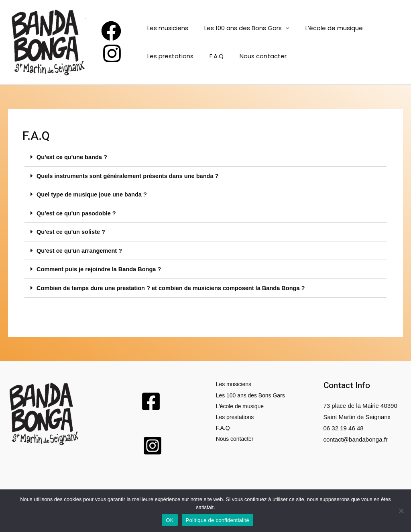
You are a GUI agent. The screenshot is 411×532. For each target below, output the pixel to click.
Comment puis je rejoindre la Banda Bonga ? (101, 268)
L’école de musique (326, 28)
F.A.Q (213, 56)
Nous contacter (255, 56)
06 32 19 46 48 (344, 426)
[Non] (401, 511)
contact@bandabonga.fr (356, 437)
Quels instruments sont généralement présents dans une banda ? (130, 175)
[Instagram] (112, 53)
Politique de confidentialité (218, 520)
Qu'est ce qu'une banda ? (73, 157)
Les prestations (170, 56)
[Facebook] (111, 31)
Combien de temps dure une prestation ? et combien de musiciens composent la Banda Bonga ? (175, 286)
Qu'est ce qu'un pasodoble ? (77, 212)
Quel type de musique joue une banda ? (93, 194)
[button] (205, 157)
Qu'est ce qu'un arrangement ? (81, 249)
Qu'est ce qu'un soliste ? (72, 231)
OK (170, 520)
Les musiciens (168, 28)
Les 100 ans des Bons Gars (239, 28)
